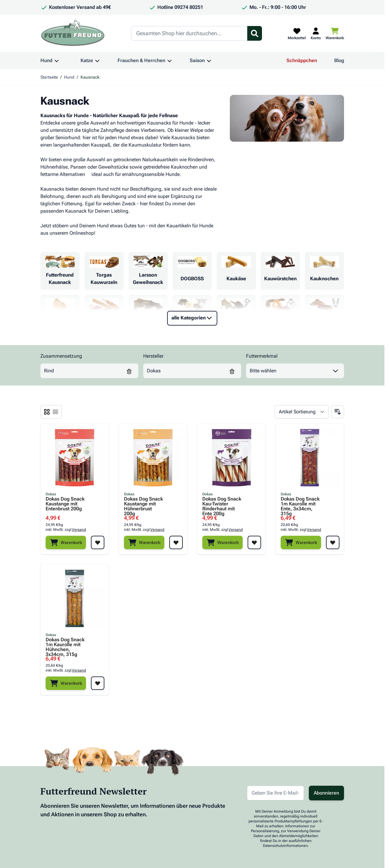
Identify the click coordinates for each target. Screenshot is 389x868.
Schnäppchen (302, 60)
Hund (46, 60)
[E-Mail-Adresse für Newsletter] (275, 793)
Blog (339, 60)
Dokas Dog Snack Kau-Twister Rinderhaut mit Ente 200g (222, 504)
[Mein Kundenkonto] (316, 33)
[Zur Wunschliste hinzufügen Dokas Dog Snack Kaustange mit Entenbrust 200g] (98, 542)
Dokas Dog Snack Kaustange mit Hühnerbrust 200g (143, 504)
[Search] (189, 33)
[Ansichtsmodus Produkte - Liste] (47, 412)
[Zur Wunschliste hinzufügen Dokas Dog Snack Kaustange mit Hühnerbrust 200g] (176, 542)
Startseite (49, 77)
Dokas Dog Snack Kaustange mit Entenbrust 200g (65, 504)
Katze (87, 60)
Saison (197, 60)
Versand (79, 530)
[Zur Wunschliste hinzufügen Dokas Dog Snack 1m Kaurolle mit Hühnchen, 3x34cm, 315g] (98, 683)
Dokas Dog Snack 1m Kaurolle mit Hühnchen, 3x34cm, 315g (65, 645)
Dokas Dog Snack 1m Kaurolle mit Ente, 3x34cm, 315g (300, 504)
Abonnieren (326, 793)
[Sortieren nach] (302, 412)
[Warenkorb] (66, 542)
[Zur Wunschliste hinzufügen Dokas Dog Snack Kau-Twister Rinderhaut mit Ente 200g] (254, 542)
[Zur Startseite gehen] (73, 33)
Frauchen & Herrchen (141, 60)
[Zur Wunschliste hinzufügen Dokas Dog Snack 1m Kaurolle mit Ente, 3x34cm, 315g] (333, 542)
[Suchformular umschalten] (255, 33)
